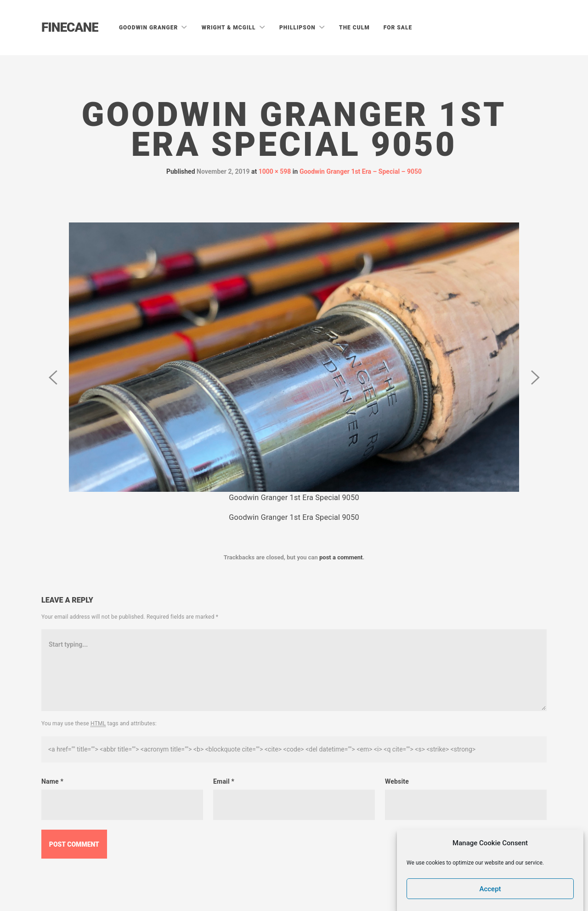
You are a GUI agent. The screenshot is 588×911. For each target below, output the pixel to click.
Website (397, 781)
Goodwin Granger (149, 28)
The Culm (354, 28)
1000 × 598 (275, 171)
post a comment (341, 557)
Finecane (70, 27)
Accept (490, 889)
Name (52, 781)
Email (224, 781)
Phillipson (298, 28)
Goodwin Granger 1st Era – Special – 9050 (361, 171)
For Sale (398, 28)
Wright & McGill (230, 28)
